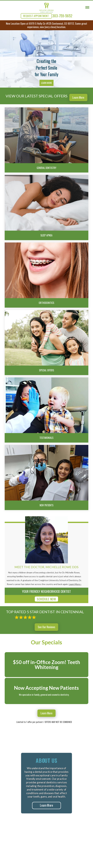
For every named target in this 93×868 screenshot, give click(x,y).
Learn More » (75, 584)
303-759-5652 (62, 16)
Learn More (46, 83)
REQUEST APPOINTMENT (36, 16)
